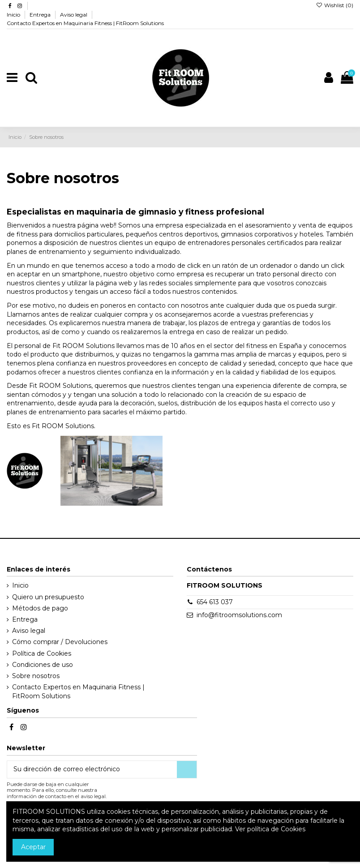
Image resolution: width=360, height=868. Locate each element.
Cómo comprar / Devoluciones (60, 642)
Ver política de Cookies (270, 829)
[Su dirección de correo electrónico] (92, 769)
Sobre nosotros (36, 676)
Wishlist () (335, 5)
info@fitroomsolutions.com (239, 615)
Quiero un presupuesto (48, 597)
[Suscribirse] (187, 769)
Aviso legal (74, 15)
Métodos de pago (40, 608)
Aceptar (33, 847)
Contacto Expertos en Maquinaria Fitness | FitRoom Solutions (85, 23)
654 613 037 (215, 602)
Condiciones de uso (43, 665)
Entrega (41, 15)
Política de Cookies (42, 653)
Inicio (14, 15)
